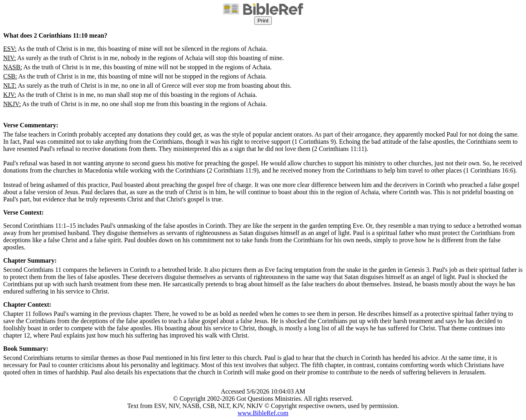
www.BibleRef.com (263, 413)
